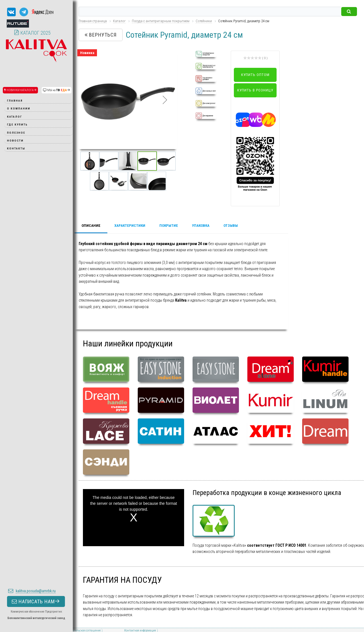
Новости (15, 141)
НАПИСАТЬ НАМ (36, 576)
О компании (19, 108)
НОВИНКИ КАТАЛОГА (20, 90)
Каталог (15, 117)
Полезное (16, 133)
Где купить (17, 125)
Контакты (16, 148)
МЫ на (56, 90)
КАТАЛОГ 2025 (32, 33)
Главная (15, 101)
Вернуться (101, 35)
